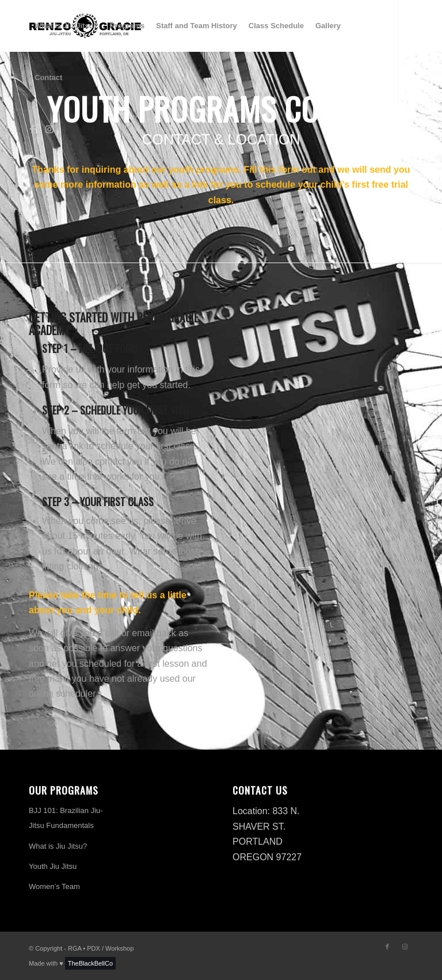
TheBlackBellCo (90, 963)
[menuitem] (66, 26)
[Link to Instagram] (49, 129)
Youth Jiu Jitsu (53, 866)
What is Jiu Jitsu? (58, 846)
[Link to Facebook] (32, 129)
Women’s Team (54, 886)
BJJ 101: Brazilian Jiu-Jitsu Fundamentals (66, 818)
